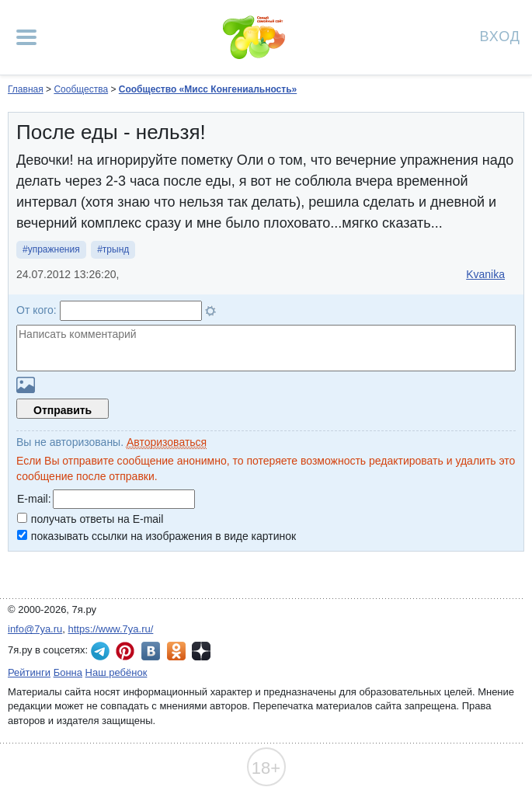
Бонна (68, 672)
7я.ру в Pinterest (125, 651)
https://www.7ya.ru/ (111, 629)
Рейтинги (29, 672)
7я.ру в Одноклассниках (176, 651)
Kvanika (485, 274)
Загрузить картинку (26, 385)
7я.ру (201, 651)
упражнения (54, 249)
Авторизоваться (167, 442)
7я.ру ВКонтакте (151, 651)
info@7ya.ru (35, 629)
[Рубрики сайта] (26, 37)
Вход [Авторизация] (500, 35)
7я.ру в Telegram (100, 651)
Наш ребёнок (116, 672)
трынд (116, 249)
